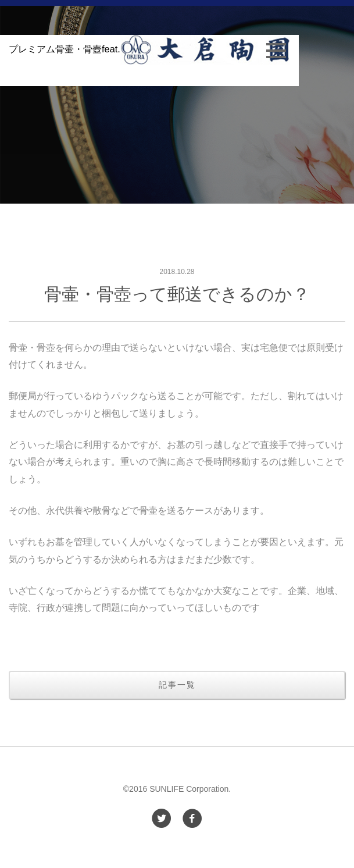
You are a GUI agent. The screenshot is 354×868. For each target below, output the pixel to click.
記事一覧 (177, 685)
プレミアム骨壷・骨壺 (149, 49)
